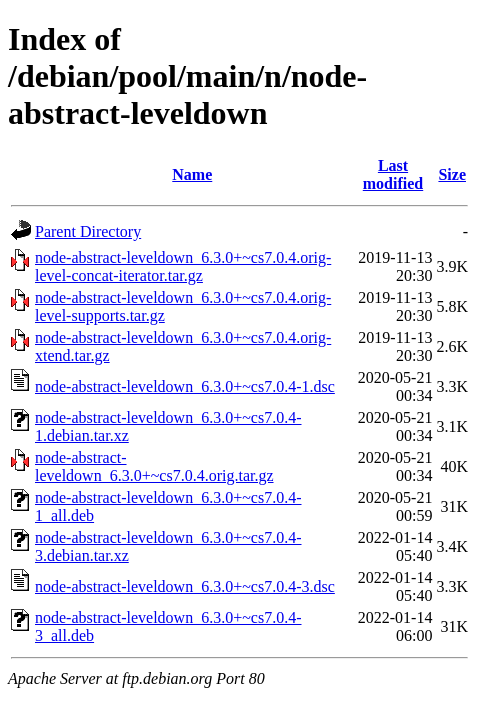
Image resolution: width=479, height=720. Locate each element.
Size (452, 174)
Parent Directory (88, 231)
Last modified (393, 174)
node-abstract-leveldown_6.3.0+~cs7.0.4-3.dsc (185, 586)
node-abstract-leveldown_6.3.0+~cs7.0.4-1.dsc (185, 386)
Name (192, 174)
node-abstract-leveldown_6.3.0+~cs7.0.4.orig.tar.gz (154, 466)
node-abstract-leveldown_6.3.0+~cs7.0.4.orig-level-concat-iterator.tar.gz (183, 266)
